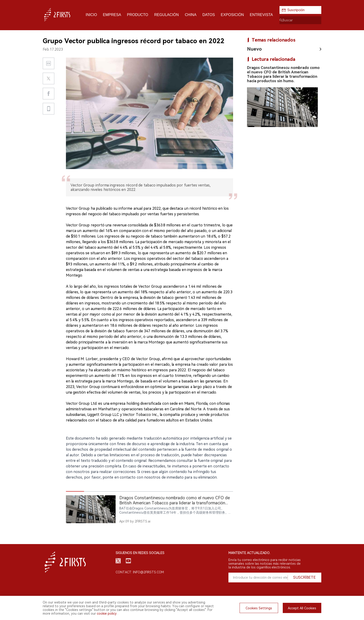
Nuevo (254, 49)
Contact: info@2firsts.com (140, 572)
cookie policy (107, 613)
